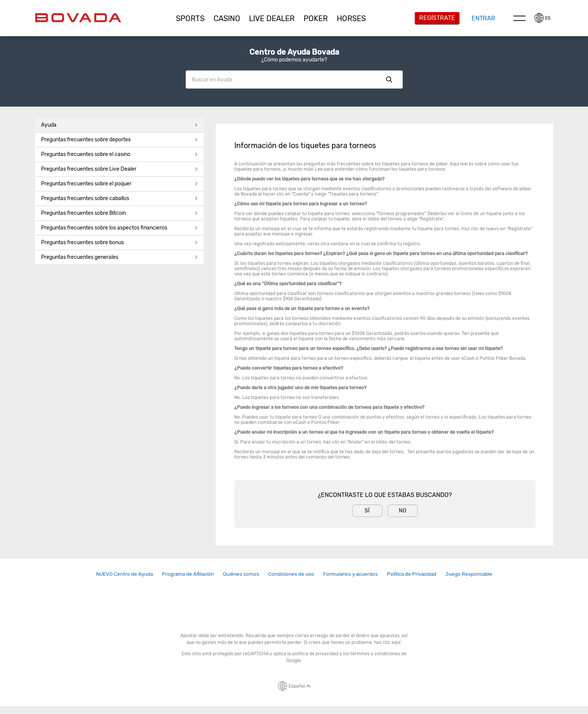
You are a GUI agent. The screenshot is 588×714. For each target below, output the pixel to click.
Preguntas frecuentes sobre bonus (119, 242)
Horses (351, 18)
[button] (190, 18)
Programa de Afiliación (188, 574)
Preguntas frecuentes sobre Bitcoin (119, 213)
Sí (367, 511)
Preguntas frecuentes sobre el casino (119, 154)
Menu (519, 18)
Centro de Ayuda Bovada (294, 52)
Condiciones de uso (291, 574)
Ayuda (119, 125)
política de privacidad (315, 654)
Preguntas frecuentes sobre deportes (119, 140)
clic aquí (392, 642)
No (402, 511)
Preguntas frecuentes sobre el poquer (119, 184)
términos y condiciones (375, 654)
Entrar (483, 18)
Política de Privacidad (412, 574)
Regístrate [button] (437, 18)
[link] (124, 574)
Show (389, 80)
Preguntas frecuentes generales (119, 257)
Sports (190, 18)
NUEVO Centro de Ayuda (124, 574)
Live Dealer (272, 18)
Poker (316, 18)
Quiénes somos (241, 574)
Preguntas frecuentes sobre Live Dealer (119, 169)
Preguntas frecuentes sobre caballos (119, 198)
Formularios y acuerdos (351, 574)
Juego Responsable (469, 574)
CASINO (227, 18)
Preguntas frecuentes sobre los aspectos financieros (119, 228)
